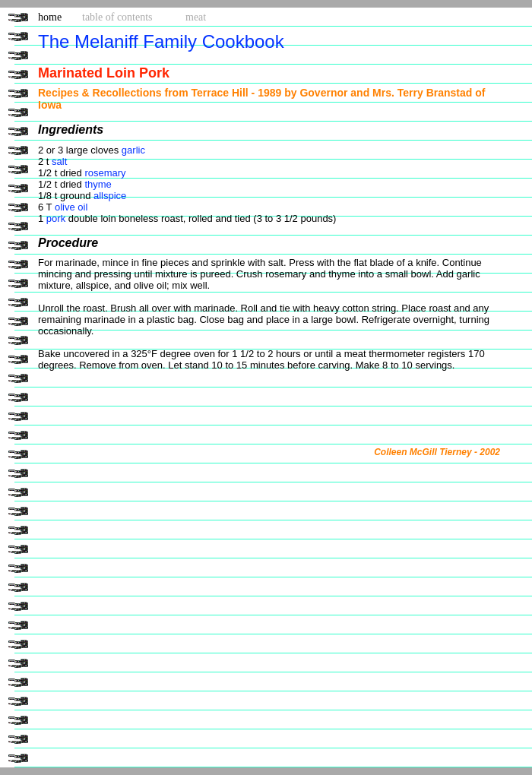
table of (117, 17)
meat (196, 17)
